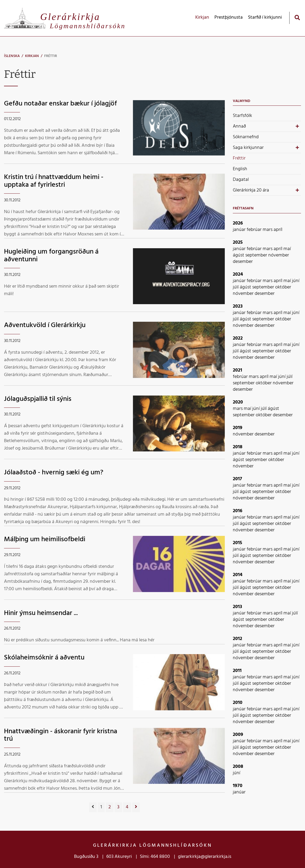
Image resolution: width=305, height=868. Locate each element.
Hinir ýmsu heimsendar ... (41, 613)
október (283, 287)
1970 (238, 786)
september (257, 255)
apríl (278, 230)
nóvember (279, 255)
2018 (238, 447)
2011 (237, 671)
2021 (237, 370)
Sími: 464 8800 (155, 857)
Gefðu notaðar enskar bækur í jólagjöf (60, 104)
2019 (238, 428)
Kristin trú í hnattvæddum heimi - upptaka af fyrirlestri (54, 181)
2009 (238, 735)
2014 (238, 575)
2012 (237, 639)
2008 (238, 767)
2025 (238, 243)
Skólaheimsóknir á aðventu (44, 658)
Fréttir (51, 56)
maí (287, 249)
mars (268, 230)
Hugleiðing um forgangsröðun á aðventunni (51, 256)
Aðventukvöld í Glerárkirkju (45, 325)
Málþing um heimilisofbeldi (45, 539)
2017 (237, 479)
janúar (240, 230)
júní (296, 281)
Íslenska (12, 56)
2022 (238, 338)
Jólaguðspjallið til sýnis (38, 399)
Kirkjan (32, 56)
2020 (238, 402)
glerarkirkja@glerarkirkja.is (205, 857)
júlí (236, 287)
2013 (237, 607)
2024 (238, 274)
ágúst (239, 255)
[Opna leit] (297, 17)
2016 (238, 511)
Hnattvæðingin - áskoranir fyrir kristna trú (61, 735)
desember (243, 262)
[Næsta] (136, 807)
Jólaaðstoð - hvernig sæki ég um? (54, 473)
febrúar (255, 230)
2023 (238, 306)
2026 (238, 223)
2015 (237, 543)
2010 (238, 703)
